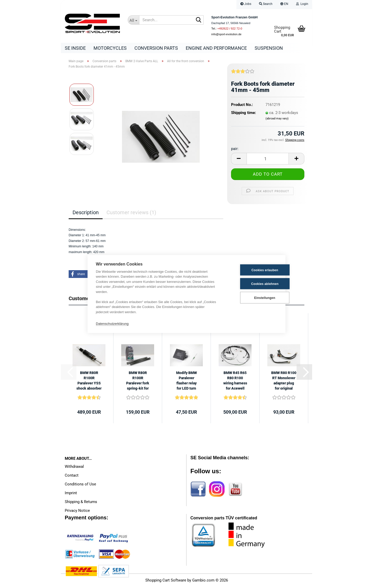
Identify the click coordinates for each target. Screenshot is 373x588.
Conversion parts (156, 48)
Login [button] (302, 4)
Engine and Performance (216, 48)
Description (86, 214)
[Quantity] (268, 160)
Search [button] (266, 4)
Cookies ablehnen (252, 284)
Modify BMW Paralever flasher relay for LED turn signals (187, 382)
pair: (235, 150)
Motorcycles (110, 48)
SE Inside (75, 48)
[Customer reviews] (243, 75)
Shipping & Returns (81, 503)
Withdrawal (74, 468)
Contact (72, 477)
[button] (284, 5)
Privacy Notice (77, 512)
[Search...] (133, 20)
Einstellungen (251, 298)
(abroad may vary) (277, 120)
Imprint (71, 494)
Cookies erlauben (252, 270)
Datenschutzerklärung (112, 323)
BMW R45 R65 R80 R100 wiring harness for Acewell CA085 (235, 382)
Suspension (269, 48)
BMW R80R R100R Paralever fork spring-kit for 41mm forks (138, 382)
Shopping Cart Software (166, 582)
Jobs (246, 4)
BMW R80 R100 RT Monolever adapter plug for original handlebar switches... (284, 382)
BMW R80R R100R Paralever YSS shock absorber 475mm (89, 382)
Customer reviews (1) (131, 214)
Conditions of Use (80, 485)
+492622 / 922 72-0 (230, 28)
